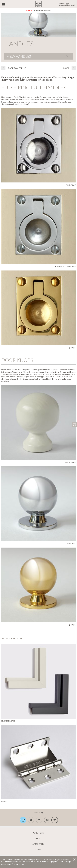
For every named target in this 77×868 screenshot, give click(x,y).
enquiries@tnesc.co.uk (67, 5)
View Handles (19, 56)
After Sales (38, 844)
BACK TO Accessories (18, 68)
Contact (39, 838)
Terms (38, 850)
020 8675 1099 (64, 3)
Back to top (38, 813)
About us (38, 833)
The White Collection (38, 11)
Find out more (17, 864)
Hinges (65, 68)
